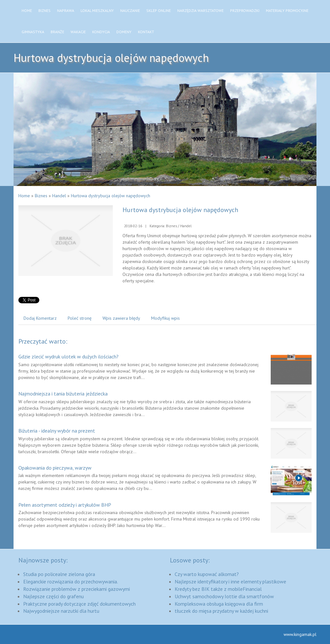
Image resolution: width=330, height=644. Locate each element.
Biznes (41, 196)
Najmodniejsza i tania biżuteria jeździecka (63, 394)
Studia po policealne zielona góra (59, 574)
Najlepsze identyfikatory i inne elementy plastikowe (230, 581)
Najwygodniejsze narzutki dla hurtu (61, 611)
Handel (59, 196)
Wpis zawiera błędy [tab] (121, 318)
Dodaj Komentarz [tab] (40, 318)
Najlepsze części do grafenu (53, 596)
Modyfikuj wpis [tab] (165, 318)
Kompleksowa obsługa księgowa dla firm (219, 604)
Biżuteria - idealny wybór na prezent (57, 431)
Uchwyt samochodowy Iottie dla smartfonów (224, 596)
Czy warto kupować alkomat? (207, 574)
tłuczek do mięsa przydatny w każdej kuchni (221, 611)
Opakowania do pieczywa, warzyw (55, 468)
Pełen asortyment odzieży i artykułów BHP (65, 505)
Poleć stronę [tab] (80, 318)
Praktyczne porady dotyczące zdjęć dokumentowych (79, 604)
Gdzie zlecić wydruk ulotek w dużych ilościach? (68, 356)
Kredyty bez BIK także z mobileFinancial (218, 589)
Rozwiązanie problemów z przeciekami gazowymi (77, 589)
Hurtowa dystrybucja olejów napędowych (111, 196)
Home (24, 196)
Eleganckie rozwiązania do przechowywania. (71, 581)
